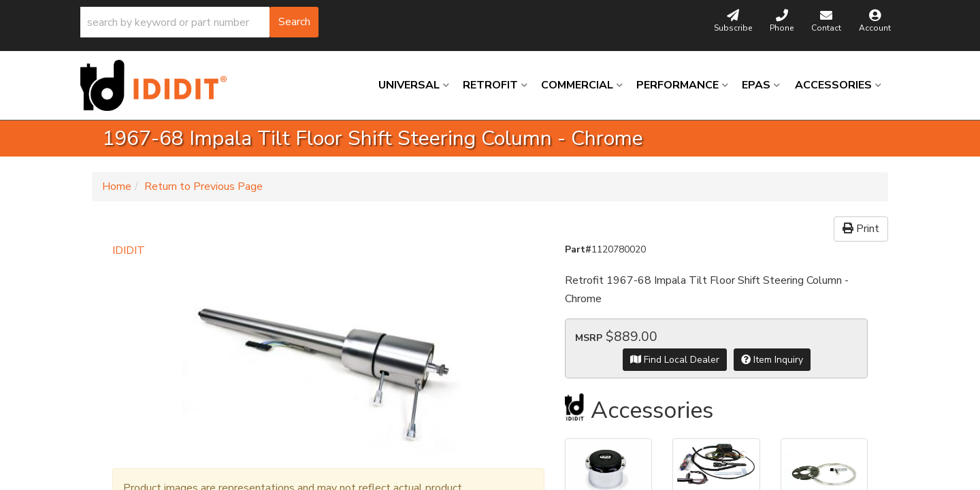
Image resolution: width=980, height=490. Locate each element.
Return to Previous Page (203, 186)
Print (861, 229)
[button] (199, 22)
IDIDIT (129, 250)
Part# (578, 249)
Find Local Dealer (675, 360)
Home (117, 186)
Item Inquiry (772, 360)
